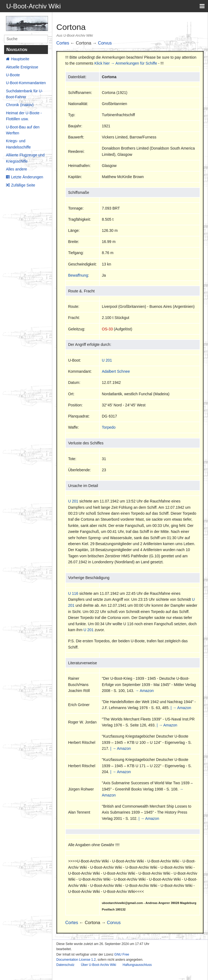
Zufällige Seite (23, 185)
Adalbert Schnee (116, 371)
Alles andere (17, 169)
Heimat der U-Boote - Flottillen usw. (24, 116)
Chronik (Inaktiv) (20, 105)
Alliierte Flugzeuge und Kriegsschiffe (25, 158)
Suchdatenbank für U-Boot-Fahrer (24, 94)
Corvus (105, 43)
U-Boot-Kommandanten (26, 83)
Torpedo (109, 427)
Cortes (63, 43)
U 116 (73, 593)
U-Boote (13, 75)
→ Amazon (144, 691)
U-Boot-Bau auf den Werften (23, 130)
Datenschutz (65, 965)
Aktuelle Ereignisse (22, 67)
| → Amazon (181, 708)
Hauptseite (20, 59)
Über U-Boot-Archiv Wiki (99, 965)
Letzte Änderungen (27, 177)
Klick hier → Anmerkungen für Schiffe (126, 63)
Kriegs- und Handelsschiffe (18, 144)
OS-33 (107, 329)
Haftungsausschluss (137, 965)
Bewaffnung (78, 275)
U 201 (107, 360)
